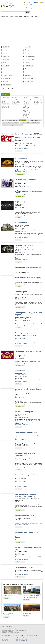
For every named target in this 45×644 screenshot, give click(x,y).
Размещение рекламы (7, 638)
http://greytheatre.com (21, 207)
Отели (31, 16)
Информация (5, 98)
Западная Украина (28, 613)
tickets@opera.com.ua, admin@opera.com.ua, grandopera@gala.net (29, 231)
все (3, 120)
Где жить (15, 98)
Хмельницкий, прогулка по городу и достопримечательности (32, 596)
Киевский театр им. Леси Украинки (25, 454)
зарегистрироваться (36, 8)
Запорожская (7, 56)
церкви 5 (25, 110)
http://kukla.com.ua (20, 338)
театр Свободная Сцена (26, 516)
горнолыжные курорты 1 (27, 104)
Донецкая (28, 50)
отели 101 (15, 100)
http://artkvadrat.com (21, 439)
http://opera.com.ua (20, 164)
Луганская (28, 63)
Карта (16, 16)
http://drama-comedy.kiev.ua (23, 320)
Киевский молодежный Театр (29, 475)
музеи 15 (25, 109)
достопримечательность (21, 639)
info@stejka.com (9, 631)
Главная (4, 90)
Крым (5, 63)
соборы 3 (25, 102)
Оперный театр (23, 159)
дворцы (12, 125)
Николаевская (29, 66)
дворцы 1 (26, 115)
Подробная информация (22, 148)
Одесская (6, 69)
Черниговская (29, 81)
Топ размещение (5, 639)
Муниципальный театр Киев (28, 267)
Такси (35, 16)
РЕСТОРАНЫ (30, 636)
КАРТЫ (36, 636)
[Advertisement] (22, 32)
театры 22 (26, 108)
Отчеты (3, 16)
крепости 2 (26, 114)
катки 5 (25, 106)
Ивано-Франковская (31, 56)
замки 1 (25, 101)
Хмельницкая (29, 78)
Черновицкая (7, 85)
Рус (37, 2)
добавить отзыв (20, 174)
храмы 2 (25, 111)
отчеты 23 (26, 117)
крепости (5, 125)
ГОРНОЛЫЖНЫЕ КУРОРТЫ (19, 636)
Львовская (6, 66)
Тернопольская (8, 75)
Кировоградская (30, 59)
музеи (10, 123)
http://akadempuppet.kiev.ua (23, 417)
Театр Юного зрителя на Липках (28, 352)
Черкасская (7, 81)
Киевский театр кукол (26, 412)
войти (27, 8)
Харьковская (29, 75)
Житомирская (7, 53)
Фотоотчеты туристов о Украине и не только (18, 584)
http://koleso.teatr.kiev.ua (22, 376)
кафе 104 (36, 101)
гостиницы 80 (16, 101)
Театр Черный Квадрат (26, 432)
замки (4, 123)
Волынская (28, 47)
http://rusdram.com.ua (21, 461)
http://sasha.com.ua (20, 397)
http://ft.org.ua (19, 251)
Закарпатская (29, 53)
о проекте (28, 2)
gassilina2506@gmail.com (25, 143)
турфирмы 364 (5, 106)
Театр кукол (22, 333)
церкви (23, 123)
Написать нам (29, 4)
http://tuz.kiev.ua (20, 358)
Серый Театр (22, 202)
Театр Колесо (22, 371)
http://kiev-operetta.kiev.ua (22, 299)
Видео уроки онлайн (6, 642)
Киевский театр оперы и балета (28, 548)
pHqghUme (6, 47)
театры (16, 90)
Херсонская (7, 78)
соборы (16, 123)
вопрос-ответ (5, 108)
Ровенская (6, 72)
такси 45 (4, 105)
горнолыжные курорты (12, 120)
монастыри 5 (26, 113)
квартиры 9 (15, 105)
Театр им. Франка (24, 245)
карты (3, 102)
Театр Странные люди (26, 179)
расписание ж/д (6, 104)
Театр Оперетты (23, 292)
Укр (43, 2)
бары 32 (36, 104)
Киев (12, 90)
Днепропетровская (9, 50)
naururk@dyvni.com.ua (25, 187)
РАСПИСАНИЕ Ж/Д (6, 636)
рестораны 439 (38, 102)
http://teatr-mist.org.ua (21, 142)
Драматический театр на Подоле (29, 390)
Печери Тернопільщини (9, 596)
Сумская (27, 72)
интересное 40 (27, 100)
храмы (29, 123)
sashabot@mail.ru (23, 399)
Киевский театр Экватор (27, 532)
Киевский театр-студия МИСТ (29, 134)
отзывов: (19, 151)
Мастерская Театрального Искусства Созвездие (26, 495)
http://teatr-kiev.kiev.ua (21, 274)
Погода (26, 16)
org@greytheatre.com (24, 209)
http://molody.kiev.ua (21, 481)
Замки (21, 16)
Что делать (26, 98)
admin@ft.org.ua (23, 252)
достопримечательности (34, 120)
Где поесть (37, 98)
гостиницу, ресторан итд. (21, 641)
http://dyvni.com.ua (20, 185)
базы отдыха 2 (16, 102)
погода (3, 101)
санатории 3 (16, 104)
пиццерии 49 (37, 100)
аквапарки (19, 125)
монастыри (36, 123)
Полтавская (28, 69)
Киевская (6, 59)
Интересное (10, 16)
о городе (4, 100)
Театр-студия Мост (24, 567)
